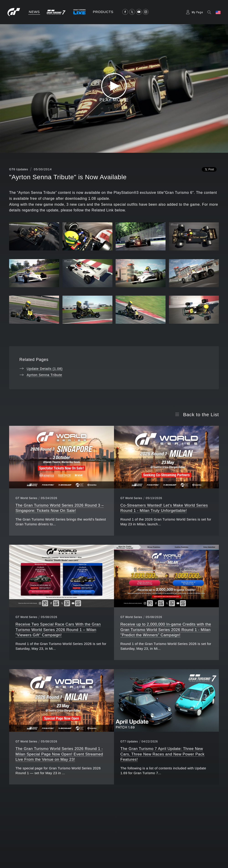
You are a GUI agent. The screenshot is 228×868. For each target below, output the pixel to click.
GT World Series (26, 498)
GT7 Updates (129, 742)
